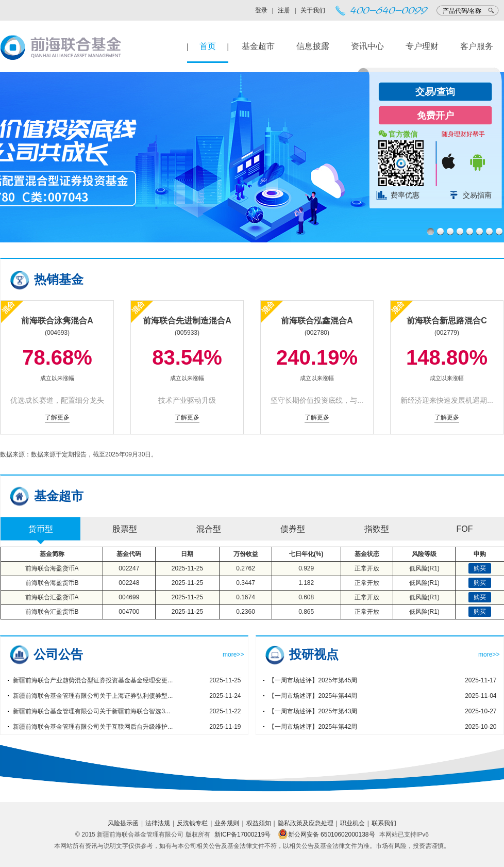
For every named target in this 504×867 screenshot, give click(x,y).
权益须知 (259, 823)
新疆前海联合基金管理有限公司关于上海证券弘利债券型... (93, 696)
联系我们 (384, 823)
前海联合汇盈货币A (52, 597)
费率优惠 (405, 195)
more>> (233, 655)
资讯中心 (367, 46)
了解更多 (57, 417)
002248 (129, 583)
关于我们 (313, 10)
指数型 (377, 529)
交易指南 (477, 195)
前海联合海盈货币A (52, 568)
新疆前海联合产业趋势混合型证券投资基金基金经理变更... (93, 680)
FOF (465, 529)
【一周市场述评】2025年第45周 (313, 680)
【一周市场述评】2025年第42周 (313, 727)
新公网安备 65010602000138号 (326, 835)
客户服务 (477, 46)
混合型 (209, 529)
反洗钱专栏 (192, 823)
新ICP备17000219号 (242, 835)
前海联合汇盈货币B (52, 612)
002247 (129, 568)
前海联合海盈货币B (52, 583)
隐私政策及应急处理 (306, 823)
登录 (261, 10)
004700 (129, 612)
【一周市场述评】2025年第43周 (313, 711)
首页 (208, 46)
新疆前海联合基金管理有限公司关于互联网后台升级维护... (93, 727)
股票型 (125, 529)
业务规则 (227, 823)
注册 (284, 10)
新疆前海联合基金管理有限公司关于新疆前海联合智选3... (91, 711)
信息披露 (313, 46)
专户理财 (422, 46)
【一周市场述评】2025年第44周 (313, 696)
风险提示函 (123, 823)
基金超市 (258, 46)
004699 (129, 597)
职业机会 (352, 823)
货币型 (41, 529)
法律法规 (158, 823)
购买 (480, 568)
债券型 (293, 529)
